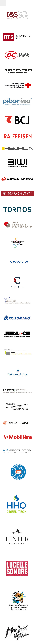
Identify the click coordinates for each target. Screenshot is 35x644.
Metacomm (11, 636)
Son (4, 591)
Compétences (8, 588)
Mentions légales (7, 634)
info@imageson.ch (11, 607)
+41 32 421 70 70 (9, 609)
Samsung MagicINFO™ (12, 594)
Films (4, 585)
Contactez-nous (7, 630)
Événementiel (8, 582)
